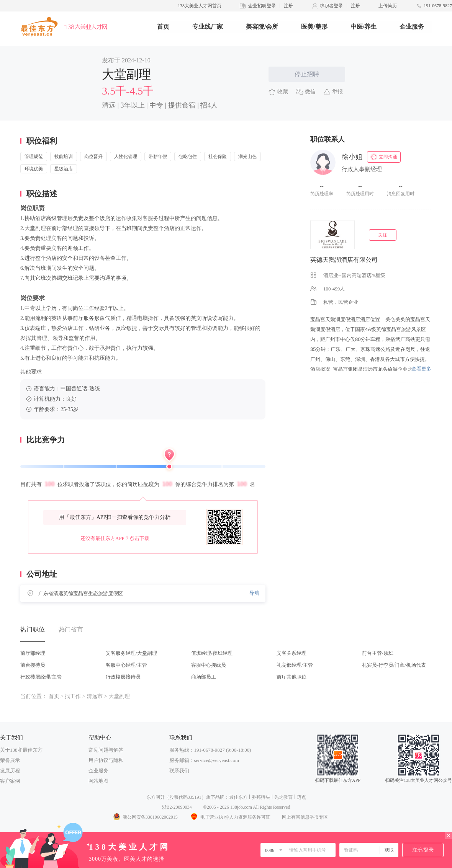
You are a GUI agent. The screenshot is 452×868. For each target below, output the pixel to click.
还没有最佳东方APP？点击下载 (115, 538)
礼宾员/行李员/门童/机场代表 (394, 665)
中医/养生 (364, 27)
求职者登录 (331, 6)
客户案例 (10, 781)
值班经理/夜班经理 (212, 653)
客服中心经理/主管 (126, 665)
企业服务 (412, 27)
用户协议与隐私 (106, 760)
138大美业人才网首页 (200, 6)
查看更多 (421, 369)
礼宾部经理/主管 (295, 665)
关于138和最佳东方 (21, 750)
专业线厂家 (208, 27)
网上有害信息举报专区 (305, 817)
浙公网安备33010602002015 (145, 817)
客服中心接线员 (209, 665)
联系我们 (179, 771)
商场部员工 (204, 677)
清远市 (95, 696)
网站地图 (98, 781)
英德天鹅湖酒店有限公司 (344, 260)
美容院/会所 (262, 27)
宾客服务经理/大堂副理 (131, 653)
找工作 (73, 696)
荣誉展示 (10, 760)
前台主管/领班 (378, 653)
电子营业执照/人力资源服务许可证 (230, 817)
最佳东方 (238, 797)
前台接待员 (33, 665)
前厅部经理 (33, 653)
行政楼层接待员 (123, 677)
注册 (288, 6)
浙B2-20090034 (177, 807)
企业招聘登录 (262, 6)
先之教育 (283, 797)
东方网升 (156, 797)
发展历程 (10, 771)
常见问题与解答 (106, 750)
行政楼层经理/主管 (41, 677)
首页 (163, 27)
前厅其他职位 (292, 677)
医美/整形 (314, 27)
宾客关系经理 (292, 653)
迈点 (301, 797)
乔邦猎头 (261, 797)
